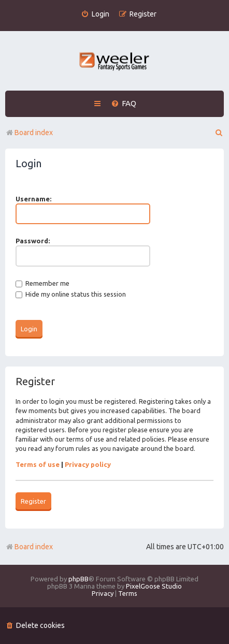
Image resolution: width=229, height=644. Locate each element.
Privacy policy (88, 464)
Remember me (42, 283)
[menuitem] (95, 14)
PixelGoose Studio (154, 586)
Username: (33, 199)
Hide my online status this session (71, 294)
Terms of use (38, 464)
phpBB (78, 579)
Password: (33, 241)
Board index (29, 547)
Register (33, 501)
